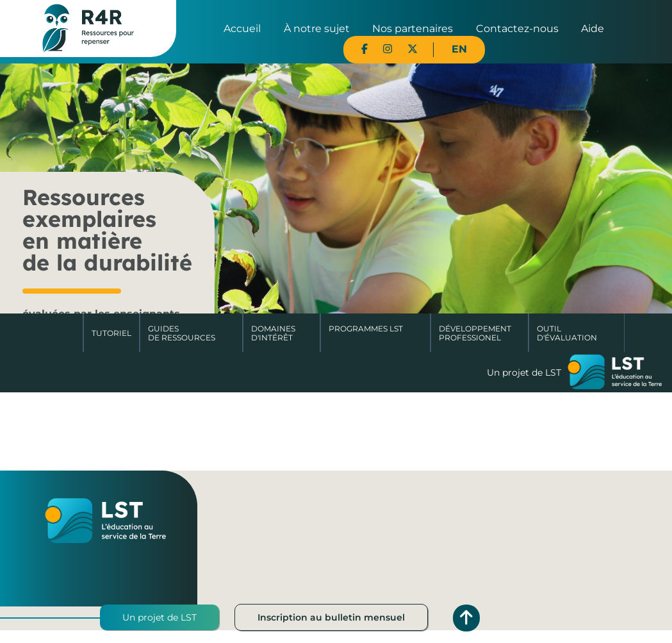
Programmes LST (366, 329)
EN (459, 49)
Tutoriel (111, 333)
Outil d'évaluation (567, 333)
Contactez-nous (517, 29)
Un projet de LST (160, 617)
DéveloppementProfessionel (475, 333)
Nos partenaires (413, 29)
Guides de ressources (182, 333)
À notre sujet (317, 29)
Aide (593, 29)
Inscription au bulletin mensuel (331, 617)
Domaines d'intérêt (273, 333)
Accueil (242, 29)
